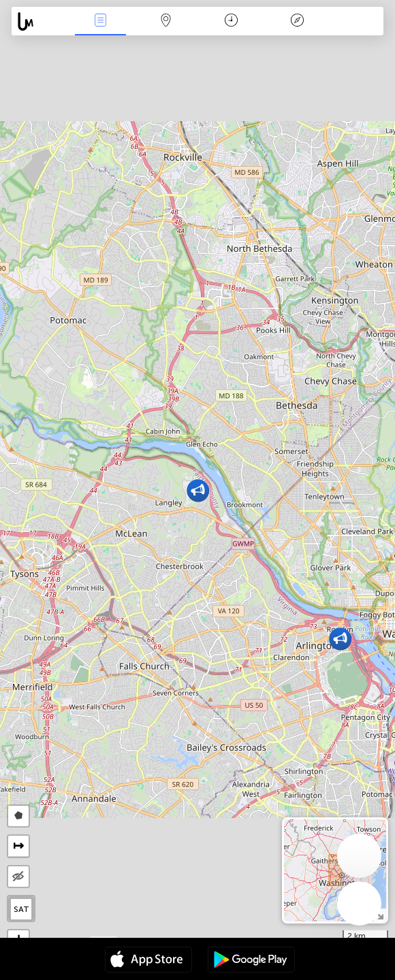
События (100, 21)
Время (231, 21)
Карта (166, 21)
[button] (340, 639)
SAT (21, 909)
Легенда (297, 21)
